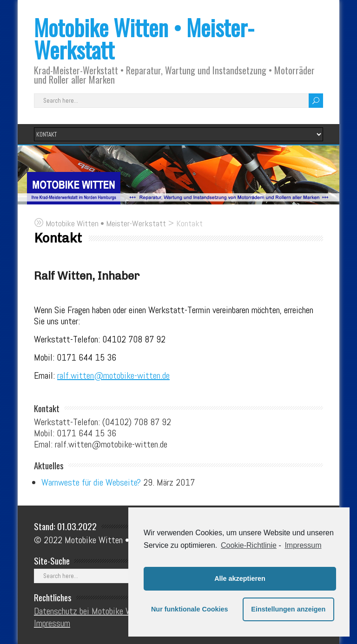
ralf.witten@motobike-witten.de (113, 375)
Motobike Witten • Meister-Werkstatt (144, 38)
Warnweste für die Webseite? (91, 482)
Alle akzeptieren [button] (240, 578)
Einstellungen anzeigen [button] (288, 609)
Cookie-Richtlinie (249, 545)
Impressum (52, 623)
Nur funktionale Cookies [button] (190, 609)
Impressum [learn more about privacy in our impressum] (303, 545)
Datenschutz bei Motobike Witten (92, 611)
